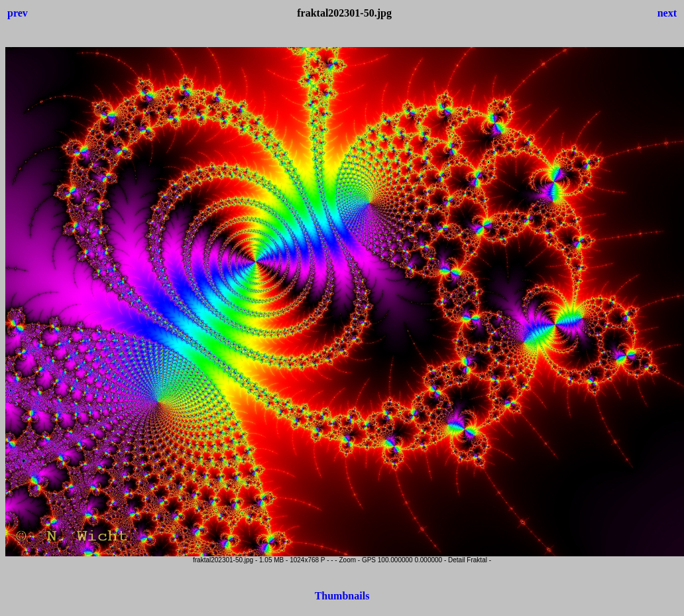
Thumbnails (342, 596)
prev (18, 13)
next (667, 13)
